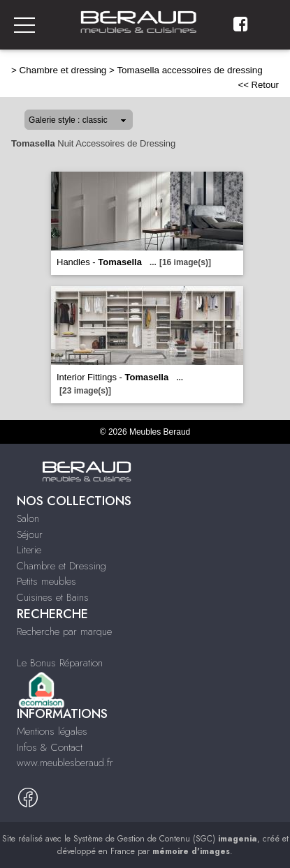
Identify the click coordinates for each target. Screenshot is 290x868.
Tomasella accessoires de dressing (189, 70)
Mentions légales (52, 731)
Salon (28, 518)
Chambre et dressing (63, 70)
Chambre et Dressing (61, 566)
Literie (29, 550)
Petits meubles (46, 581)
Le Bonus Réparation (60, 663)
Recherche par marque (64, 631)
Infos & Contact (50, 747)
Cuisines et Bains (53, 597)
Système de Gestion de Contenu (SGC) (165, 839)
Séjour (30, 534)
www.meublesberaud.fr (65, 763)
